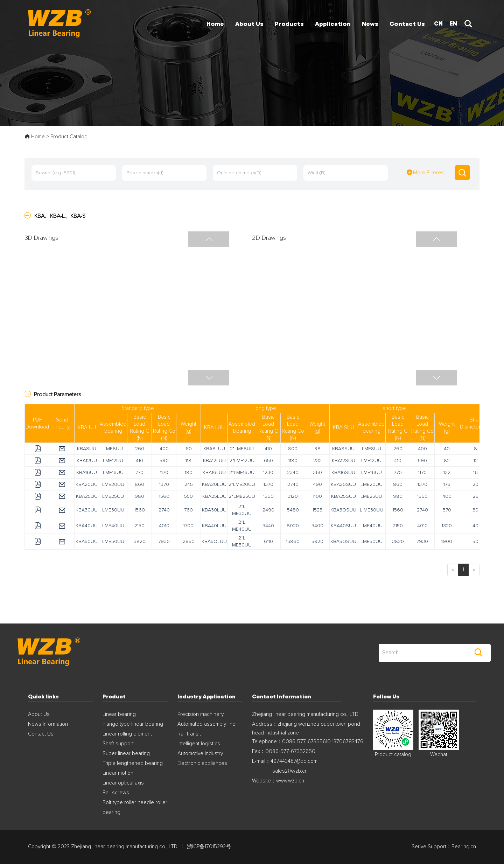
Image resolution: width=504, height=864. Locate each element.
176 (447, 485)
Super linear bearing (126, 754)
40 (447, 449)
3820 (140, 542)
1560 (164, 496)
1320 (447, 526)
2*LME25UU (242, 496)
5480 (293, 510)
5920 (317, 542)
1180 (293, 461)
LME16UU (113, 473)
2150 (139, 526)
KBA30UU (87, 510)
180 (189, 473)
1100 (317, 496)
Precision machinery (201, 714)
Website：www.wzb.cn (278, 781)
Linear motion (118, 773)
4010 (164, 526)
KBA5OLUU (214, 542)
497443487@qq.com (294, 761)
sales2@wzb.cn (290, 771)
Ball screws (116, 793)
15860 (293, 542)
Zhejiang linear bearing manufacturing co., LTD (305, 714)
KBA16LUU (214, 473)
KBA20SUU (343, 485)
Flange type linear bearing (133, 724)
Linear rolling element (127, 734)
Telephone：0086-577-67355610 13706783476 (308, 742)
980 (139, 496)
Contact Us (41, 734)
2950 (189, 542)
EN (453, 23)
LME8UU (113, 449)
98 (317, 449)
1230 (268, 473)
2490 (268, 510)
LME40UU (113, 526)
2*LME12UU (242, 461)
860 (139, 485)
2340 (293, 473)
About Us (39, 714)
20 (475, 485)
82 (447, 461)
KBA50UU (87, 542)
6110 (268, 542)
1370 (164, 485)
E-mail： (261, 761)
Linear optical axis (123, 783)
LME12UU (113, 461)
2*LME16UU (242, 473)
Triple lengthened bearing (133, 763)
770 (139, 473)
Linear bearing (119, 714)
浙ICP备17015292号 (209, 847)
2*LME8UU (242, 449)
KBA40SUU (343, 526)
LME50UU (113, 542)
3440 (268, 526)
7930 (164, 542)
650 (268, 461)
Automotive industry (200, 754)
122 (447, 473)
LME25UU (113, 496)
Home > (37, 137)
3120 (293, 496)
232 (317, 461)
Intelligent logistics (199, 744)
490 (317, 485)
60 (189, 449)
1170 (164, 473)
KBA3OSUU (343, 510)
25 (476, 496)
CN (438, 23)
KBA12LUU (214, 461)
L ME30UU (372, 510)
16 (475, 473)
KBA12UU (87, 461)
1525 (317, 510)
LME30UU (113, 510)
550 (188, 496)
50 (475, 542)
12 (476, 461)
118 (188, 461)
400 (164, 449)
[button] (209, 378)
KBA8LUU (214, 449)
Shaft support (118, 744)
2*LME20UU (242, 485)
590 (164, 461)
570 (447, 510)
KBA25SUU (344, 496)
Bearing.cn (464, 847)
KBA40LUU (214, 526)
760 (188, 510)
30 (475, 510)
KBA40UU (87, 526)
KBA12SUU (344, 461)
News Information (48, 724)
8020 (293, 526)
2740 (293, 485)
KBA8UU (87, 449)
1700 (188, 526)
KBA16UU (87, 473)
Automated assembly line (206, 724)
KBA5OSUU (343, 542)
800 (293, 449)
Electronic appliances (202, 763)
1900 (447, 542)
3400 (317, 526)
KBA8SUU (343, 449)
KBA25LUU (214, 496)
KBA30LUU (214, 510)
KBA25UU (87, 496)
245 (189, 485)
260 (140, 449)
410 (268, 449)
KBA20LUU (214, 485)
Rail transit (189, 734)
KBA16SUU (343, 473)
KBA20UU (87, 485)
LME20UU (113, 485)
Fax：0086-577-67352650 (284, 751)
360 (317, 473)
